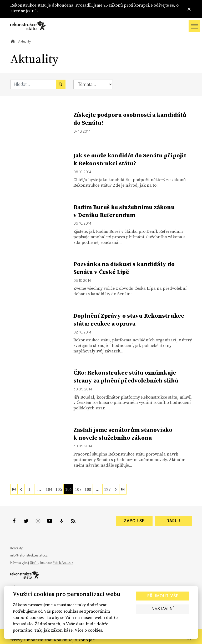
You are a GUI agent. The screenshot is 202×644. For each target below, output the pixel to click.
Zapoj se (134, 521)
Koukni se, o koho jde (74, 640)
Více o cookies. (89, 630)
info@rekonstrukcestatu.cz (29, 555)
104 (49, 489)
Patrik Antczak (63, 563)
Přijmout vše (163, 596)
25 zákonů (113, 5)
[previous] (21, 489)
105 (59, 489)
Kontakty (16, 548)
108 (88, 489)
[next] (116, 489)
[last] (123, 489)
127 (107, 489)
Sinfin (34, 563)
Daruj (173, 521)
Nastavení (163, 609)
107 (78, 489)
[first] (14, 489)
